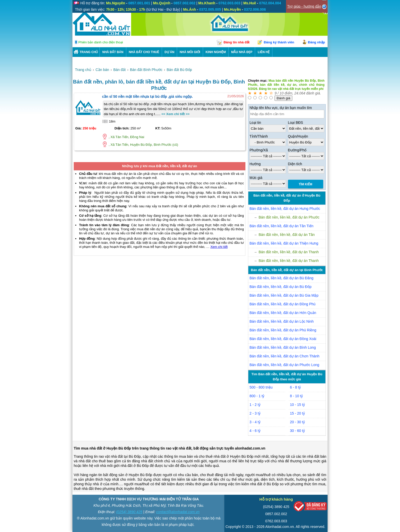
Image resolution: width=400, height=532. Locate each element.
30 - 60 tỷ (297, 431)
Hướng (255, 164)
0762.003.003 (276, 521)
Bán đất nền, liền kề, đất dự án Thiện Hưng (284, 243)
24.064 (300, 93)
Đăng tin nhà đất (236, 42)
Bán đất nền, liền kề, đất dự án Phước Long (284, 365)
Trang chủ (89, 52)
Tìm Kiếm (305, 184)
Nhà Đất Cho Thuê (144, 52)
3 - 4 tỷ (255, 422)
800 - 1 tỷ (257, 396)
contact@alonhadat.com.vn (178, 512)
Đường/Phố (297, 150)
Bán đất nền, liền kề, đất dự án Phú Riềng (283, 330)
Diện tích (295, 164)
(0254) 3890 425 (129, 512)
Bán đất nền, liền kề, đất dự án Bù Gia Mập (284, 295)
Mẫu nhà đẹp (242, 52)
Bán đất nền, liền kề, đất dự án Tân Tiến (282, 226)
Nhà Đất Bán (113, 52)
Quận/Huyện (298, 136)
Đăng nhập (316, 42)
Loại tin (255, 123)
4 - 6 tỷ (255, 431)
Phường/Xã (259, 150)
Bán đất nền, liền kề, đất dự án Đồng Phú (283, 304)
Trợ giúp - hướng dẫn (304, 6)
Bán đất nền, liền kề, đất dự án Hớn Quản (283, 313)
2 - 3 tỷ (255, 413)
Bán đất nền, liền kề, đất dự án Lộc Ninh (282, 321)
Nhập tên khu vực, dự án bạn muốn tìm (281, 108)
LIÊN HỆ (264, 52)
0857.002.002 (276, 514)
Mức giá (256, 178)
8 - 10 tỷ (297, 396)
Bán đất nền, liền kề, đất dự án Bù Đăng (282, 278)
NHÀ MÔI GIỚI (190, 52)
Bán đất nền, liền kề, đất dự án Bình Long (283, 347)
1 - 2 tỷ (255, 405)
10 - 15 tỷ (297, 405)
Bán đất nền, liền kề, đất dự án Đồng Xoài (283, 339)
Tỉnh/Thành (259, 136)
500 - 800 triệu (261, 387)
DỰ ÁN (169, 52)
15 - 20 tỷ (297, 413)
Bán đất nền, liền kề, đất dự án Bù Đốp (280, 287)
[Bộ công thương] (310, 507)
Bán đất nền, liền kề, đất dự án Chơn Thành (284, 356)
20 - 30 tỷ (297, 422)
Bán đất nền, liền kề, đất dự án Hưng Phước (285, 209)
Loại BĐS (296, 123)
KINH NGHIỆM (216, 52)
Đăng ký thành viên (279, 42)
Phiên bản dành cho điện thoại (101, 42)
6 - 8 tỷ (296, 387)
